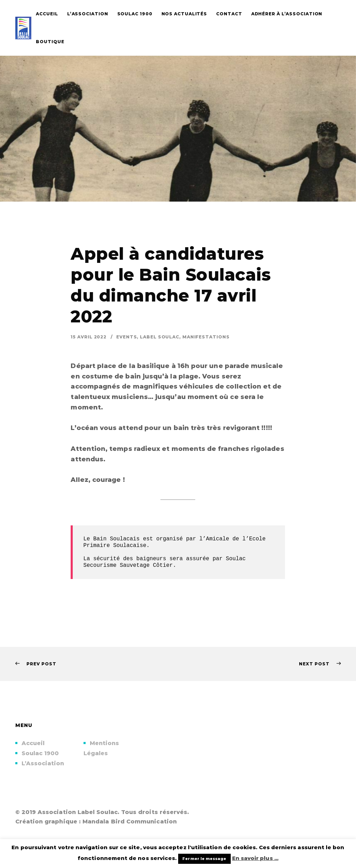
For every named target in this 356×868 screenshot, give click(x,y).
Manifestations (206, 337)
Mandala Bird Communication (130, 822)
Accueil (33, 743)
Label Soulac (160, 337)
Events (126, 337)
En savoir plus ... (255, 858)
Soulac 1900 (40, 753)
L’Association (43, 763)
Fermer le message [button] (204, 859)
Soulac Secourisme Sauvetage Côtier (166, 562)
